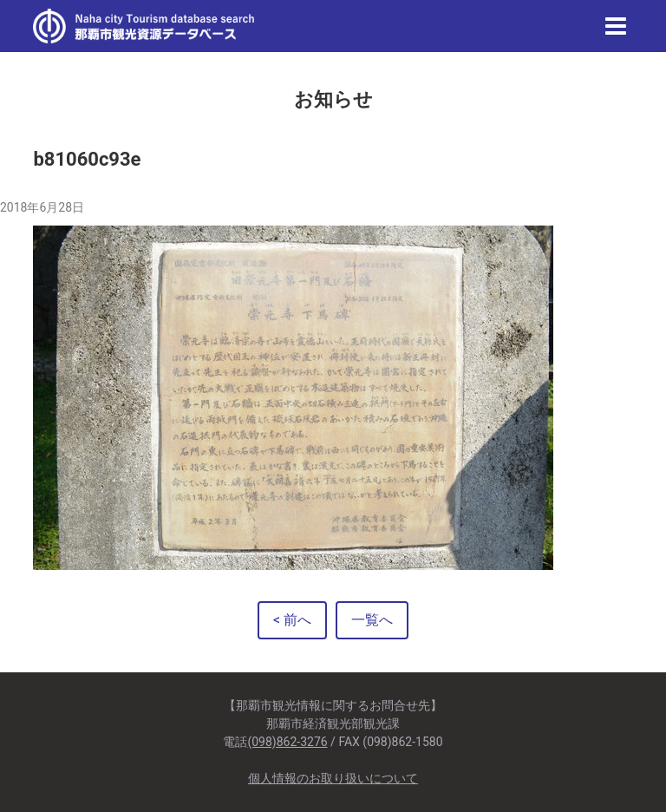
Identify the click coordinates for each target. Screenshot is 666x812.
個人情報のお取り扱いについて (333, 778)
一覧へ (372, 620)
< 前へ (292, 620)
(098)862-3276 (287, 742)
